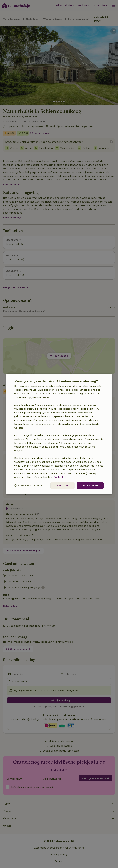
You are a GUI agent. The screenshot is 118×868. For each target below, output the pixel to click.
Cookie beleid (61, 477)
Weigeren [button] (62, 486)
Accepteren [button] (90, 486)
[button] (29, 486)
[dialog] (59, 434)
